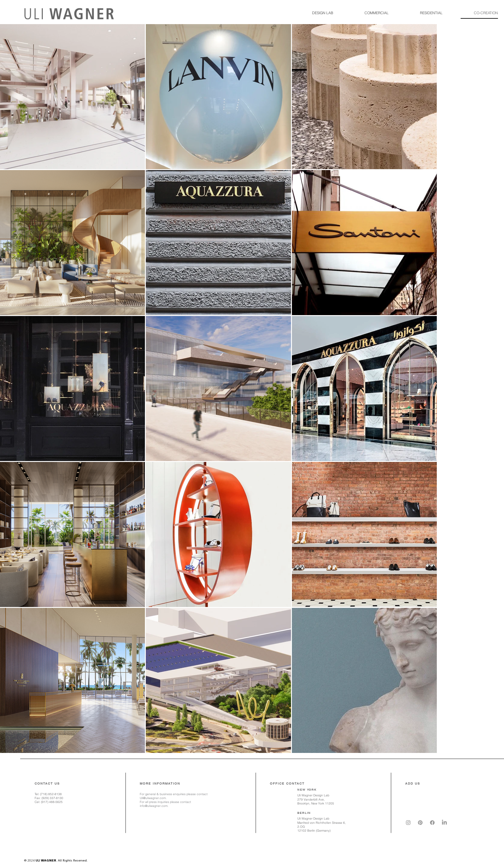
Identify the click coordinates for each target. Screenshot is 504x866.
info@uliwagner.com (154, 806)
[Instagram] (408, 823)
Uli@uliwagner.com (153, 798)
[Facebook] (432, 823)
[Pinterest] (420, 823)
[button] (316, 13)
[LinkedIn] (444, 823)
